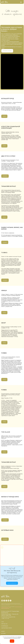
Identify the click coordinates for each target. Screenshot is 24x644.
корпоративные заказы (7, 628)
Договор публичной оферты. (5, 608)
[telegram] (4, 601)
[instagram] (2, 601)
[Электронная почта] (8, 601)
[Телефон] (11, 601)
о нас (2, 622)
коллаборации (5, 626)
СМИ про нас (4, 624)
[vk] (6, 601)
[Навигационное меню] (21, 2)
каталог (3, 631)
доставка (3, 633)
